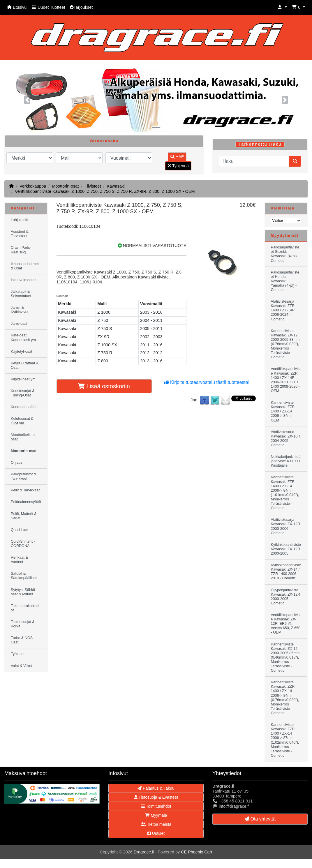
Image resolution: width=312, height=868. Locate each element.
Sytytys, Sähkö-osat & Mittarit (24, 592)
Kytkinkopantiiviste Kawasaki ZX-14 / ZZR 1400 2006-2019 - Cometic (286, 572)
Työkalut (18, 654)
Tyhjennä (178, 166)
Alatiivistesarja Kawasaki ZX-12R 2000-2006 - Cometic (286, 526)
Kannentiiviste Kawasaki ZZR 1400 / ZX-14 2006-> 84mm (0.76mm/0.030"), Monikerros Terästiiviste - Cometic (285, 698)
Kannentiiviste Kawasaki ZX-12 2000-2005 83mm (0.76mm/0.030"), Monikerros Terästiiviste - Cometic (285, 344)
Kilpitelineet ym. (24, 379)
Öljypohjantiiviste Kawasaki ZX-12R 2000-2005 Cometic (286, 597)
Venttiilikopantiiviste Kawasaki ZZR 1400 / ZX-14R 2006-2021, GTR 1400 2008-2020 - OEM (286, 380)
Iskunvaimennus (24, 280)
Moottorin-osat (65, 186)
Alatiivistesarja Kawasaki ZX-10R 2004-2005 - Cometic (286, 439)
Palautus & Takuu (156, 788)
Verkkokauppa (33, 186)
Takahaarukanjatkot (25, 608)
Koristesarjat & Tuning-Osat (23, 393)
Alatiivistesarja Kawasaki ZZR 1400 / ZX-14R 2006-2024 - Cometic (283, 310)
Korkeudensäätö (24, 407)
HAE (177, 157)
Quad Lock (20, 530)
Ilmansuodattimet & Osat (25, 266)
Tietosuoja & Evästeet (156, 797)
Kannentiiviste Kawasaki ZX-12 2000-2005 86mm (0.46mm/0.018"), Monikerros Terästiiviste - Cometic (285, 658)
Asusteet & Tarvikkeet (20, 234)
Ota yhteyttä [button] (260, 819)
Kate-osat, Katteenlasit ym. (24, 337)
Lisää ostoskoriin (104, 386)
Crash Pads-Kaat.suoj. (21, 250)
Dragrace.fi (144, 852)
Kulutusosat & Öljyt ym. (22, 421)
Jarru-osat (19, 324)
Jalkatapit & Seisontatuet (21, 294)
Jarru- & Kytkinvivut (20, 310)
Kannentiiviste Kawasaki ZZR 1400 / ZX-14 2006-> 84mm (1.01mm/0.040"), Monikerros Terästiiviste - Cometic (285, 493)
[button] (282, 7)
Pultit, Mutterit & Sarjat (24, 516)
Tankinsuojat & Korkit (23, 624)
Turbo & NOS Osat (22, 640)
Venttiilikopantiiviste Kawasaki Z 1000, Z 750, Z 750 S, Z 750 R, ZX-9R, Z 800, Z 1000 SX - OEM (105, 191)
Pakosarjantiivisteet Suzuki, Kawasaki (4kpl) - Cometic (285, 254)
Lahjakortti (19, 220)
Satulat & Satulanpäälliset (24, 576)
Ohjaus (17, 463)
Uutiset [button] (156, 833)
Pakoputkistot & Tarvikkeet (24, 476)
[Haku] (254, 161)
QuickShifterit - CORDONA (23, 544)
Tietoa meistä (156, 824)
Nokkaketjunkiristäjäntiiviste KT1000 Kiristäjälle (286, 461)
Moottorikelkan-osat (23, 437)
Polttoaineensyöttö (26, 502)
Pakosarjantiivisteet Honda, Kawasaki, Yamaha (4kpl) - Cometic (285, 281)
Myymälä (156, 815)
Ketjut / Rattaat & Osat (25, 365)
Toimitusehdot (156, 806)
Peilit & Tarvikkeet (25, 490)
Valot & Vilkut (22, 666)
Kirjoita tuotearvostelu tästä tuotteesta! (207, 382)
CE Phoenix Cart (196, 852)
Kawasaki (116, 186)
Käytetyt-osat (22, 352)
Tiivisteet (93, 186)
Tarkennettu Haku (260, 144)
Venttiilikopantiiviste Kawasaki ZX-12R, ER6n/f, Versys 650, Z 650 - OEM (286, 624)
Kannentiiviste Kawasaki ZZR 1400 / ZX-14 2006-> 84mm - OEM (283, 411)
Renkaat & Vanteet (19, 560)
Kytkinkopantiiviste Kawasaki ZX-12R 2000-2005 (286, 549)
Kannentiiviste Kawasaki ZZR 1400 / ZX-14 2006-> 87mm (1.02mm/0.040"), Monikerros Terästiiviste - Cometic (285, 740)
